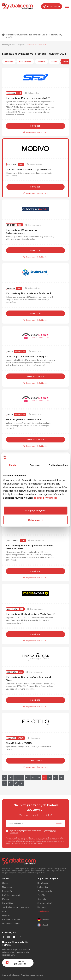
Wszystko (9, 61)
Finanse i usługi (45, 903)
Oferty (54, 61)
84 (39, 777)
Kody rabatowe (25, 61)
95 (16, 783)
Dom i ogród (43, 883)
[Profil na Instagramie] (9, 937)
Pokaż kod (35, 126)
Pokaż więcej (43, 911)
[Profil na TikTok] (20, 938)
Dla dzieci (42, 907)
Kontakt (6, 899)
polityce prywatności (45, 498)
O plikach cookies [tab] (58, 465)
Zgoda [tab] (13, 465)
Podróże (41, 895)
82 (27, 777)
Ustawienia (36, 520)
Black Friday (8, 903)
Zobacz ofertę (35, 761)
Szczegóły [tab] (35, 465)
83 (33, 777)
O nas (5, 883)
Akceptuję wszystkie (36, 510)
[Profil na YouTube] (14, 938)
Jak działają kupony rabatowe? (16, 907)
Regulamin (19, 840)
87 (55, 777)
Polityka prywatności (12, 895)
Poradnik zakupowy (11, 919)
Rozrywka (42, 899)
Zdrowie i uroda (45, 891)
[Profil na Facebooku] (3, 937)
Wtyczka (6, 915)
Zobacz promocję (36, 376)
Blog (4, 911)
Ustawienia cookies (11, 923)
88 (61, 777)
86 (50, 777)
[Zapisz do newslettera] (59, 824)
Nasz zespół (8, 887)
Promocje (41, 61)
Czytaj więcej (38, 843)
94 (10, 783)
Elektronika (43, 887)
